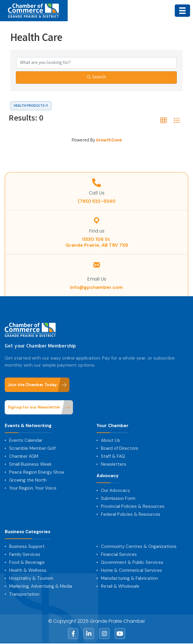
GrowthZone (109, 140)
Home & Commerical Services (132, 570)
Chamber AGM (24, 456)
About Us (110, 440)
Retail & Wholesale (120, 586)
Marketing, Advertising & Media (41, 586)
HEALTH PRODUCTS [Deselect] (31, 106)
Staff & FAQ (113, 456)
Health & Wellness (28, 570)
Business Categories (28, 532)
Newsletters (114, 464)
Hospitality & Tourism (31, 578)
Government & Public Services (132, 562)
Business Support (27, 546)
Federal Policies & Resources (131, 514)
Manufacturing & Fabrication (129, 578)
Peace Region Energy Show (37, 472)
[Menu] (182, 11)
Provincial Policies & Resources (133, 506)
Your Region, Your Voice (33, 488)
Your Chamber (113, 426)
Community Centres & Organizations (139, 546)
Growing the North (28, 480)
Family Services (25, 554)
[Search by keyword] (96, 63)
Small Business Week (30, 464)
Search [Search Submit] (96, 77)
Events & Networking (28, 426)
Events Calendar (26, 440)
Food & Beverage (27, 562)
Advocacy (108, 476)
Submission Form (118, 498)
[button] (164, 121)
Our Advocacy (115, 490)
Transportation (24, 594)
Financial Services (119, 554)
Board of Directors (120, 448)
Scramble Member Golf (32, 448)
